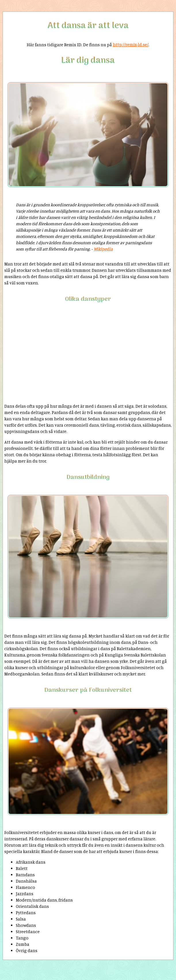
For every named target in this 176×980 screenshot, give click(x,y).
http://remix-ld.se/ (131, 45)
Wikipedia (103, 249)
